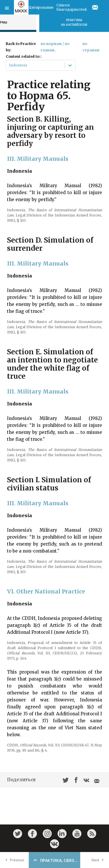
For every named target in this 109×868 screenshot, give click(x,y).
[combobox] (9, 65)
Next (99, 860)
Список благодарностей (72, 7)
